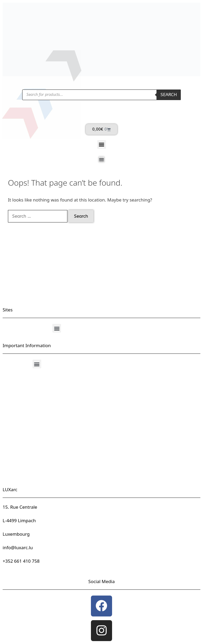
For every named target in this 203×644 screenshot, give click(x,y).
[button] (102, 144)
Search (169, 95)
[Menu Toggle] (101, 159)
